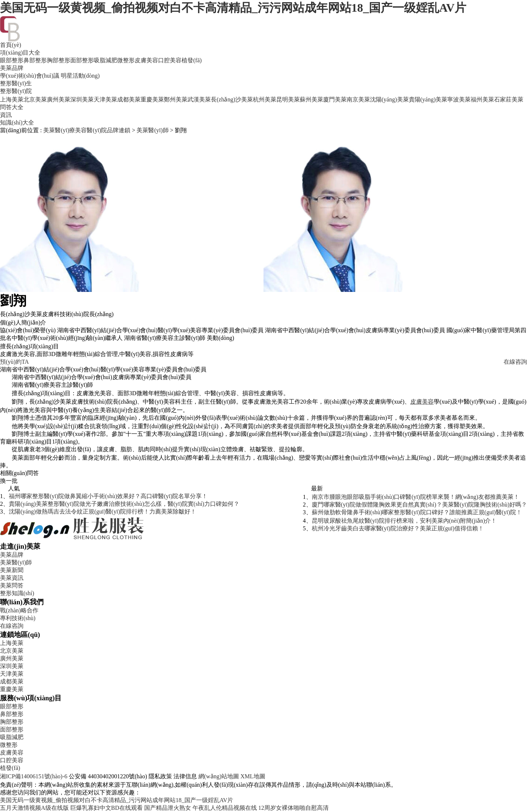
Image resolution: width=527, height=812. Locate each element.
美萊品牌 (12, 68)
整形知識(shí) (17, 593)
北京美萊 (35, 99)
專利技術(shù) (18, 618)
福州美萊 (482, 99)
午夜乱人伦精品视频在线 (225, 808)
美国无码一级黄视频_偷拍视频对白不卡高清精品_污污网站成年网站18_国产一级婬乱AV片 (233, 8)
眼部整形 (12, 60)
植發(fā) (192, 60)
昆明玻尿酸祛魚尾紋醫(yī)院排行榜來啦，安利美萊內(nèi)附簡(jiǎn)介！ (404, 521)
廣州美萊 (59, 99)
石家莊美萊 (509, 99)
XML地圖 (253, 776)
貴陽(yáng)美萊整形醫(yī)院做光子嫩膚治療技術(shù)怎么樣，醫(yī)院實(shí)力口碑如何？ (124, 504)
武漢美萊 (199, 99)
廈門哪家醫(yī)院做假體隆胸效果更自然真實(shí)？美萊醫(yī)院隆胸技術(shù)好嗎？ (419, 505)
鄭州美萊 (176, 99)
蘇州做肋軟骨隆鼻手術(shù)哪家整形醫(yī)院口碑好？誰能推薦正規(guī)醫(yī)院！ (417, 512)
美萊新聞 (12, 570)
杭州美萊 (265, 99)
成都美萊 (129, 99)
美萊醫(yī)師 (152, 130)
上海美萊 (12, 99)
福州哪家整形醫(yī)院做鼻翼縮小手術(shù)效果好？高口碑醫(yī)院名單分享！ (108, 496)
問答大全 (12, 107)
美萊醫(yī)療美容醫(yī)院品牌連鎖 (87, 130)
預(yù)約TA (14, 362)
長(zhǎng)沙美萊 (232, 99)
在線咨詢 (515, 362)
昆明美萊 (288, 99)
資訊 (6, 115)
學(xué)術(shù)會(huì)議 (30, 76)
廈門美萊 (335, 99)
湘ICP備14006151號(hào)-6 (34, 776)
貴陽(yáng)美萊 (428, 99)
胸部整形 (59, 60)
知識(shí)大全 (17, 123)
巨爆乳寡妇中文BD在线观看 (106, 808)
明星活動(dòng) (80, 76)
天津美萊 (105, 99)
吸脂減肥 (105, 60)
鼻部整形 (35, 60)
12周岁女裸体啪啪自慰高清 (294, 808)
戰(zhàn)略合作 (19, 610)
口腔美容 (170, 60)
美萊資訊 (12, 578)
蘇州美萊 (311, 99)
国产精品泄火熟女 (168, 808)
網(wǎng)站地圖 (219, 776)
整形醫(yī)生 (16, 83)
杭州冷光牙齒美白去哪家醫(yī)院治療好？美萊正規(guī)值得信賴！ (398, 528)
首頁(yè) (11, 45)
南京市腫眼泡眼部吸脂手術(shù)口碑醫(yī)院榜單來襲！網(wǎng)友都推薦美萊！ (416, 497)
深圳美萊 (82, 99)
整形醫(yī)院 (16, 91)
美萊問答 (12, 585)
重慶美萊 (152, 99)
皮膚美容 (146, 60)
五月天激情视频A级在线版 (34, 808)
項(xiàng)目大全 (20, 53)
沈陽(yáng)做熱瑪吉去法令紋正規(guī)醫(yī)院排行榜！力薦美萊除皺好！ (102, 511)
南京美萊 (358, 99)
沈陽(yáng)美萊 (389, 99)
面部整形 (82, 60)
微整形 (126, 60)
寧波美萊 (459, 99)
